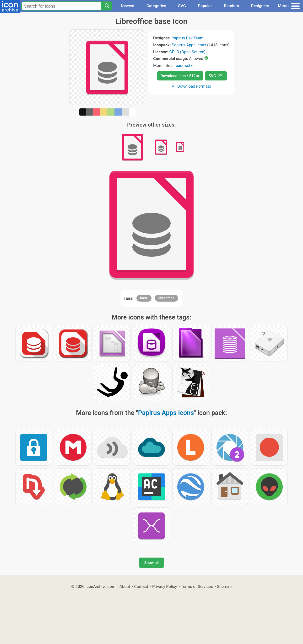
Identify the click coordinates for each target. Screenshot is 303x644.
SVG (182, 6)
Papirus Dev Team (187, 38)
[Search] (107, 6)
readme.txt (184, 65)
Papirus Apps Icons (189, 45)
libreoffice (166, 298)
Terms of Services (197, 586)
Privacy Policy (165, 586)
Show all (151, 563)
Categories (156, 6)
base (144, 298)
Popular (205, 6)
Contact (141, 586)
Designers (260, 6)
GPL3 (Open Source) (187, 52)
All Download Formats (192, 86)
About (125, 586)
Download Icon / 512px (180, 76)
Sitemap (224, 586)
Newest (127, 6)
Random (231, 6)
